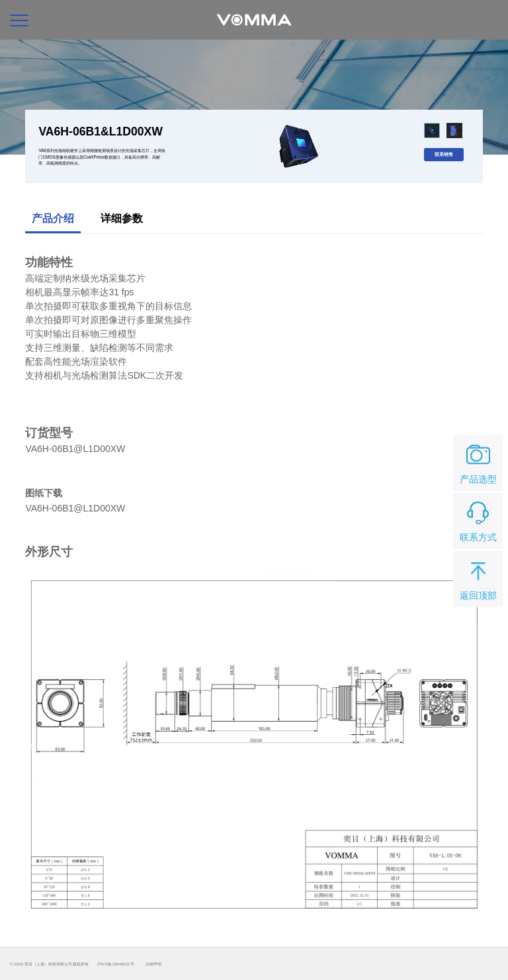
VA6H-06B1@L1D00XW (75, 508)
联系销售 (444, 154)
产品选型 (478, 462)
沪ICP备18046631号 (115, 964)
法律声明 (153, 964)
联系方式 (478, 520)
